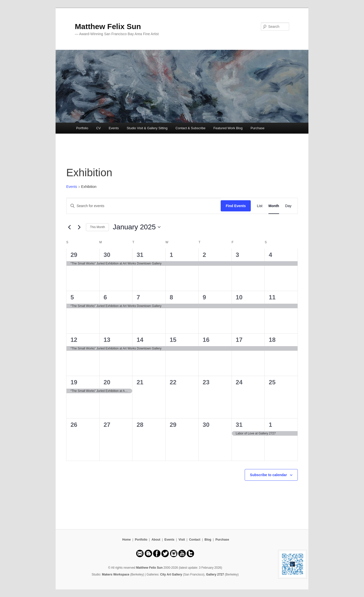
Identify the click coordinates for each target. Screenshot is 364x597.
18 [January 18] (272, 340)
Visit (182, 540)
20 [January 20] (107, 382)
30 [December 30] (107, 255)
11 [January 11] (272, 297)
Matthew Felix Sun (108, 26)
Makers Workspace (116, 574)
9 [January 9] (204, 297)
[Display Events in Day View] (288, 206)
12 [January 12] (74, 340)
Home (127, 540)
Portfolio (82, 128)
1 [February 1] (270, 425)
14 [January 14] (140, 340)
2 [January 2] (204, 255)
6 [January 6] (105, 297)
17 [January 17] (239, 340)
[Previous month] (69, 227)
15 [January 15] (173, 340)
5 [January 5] (72, 297)
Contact (195, 540)
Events (114, 128)
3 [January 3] (237, 255)
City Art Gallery (171, 574)
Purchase (257, 128)
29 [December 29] (74, 255)
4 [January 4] (270, 255)
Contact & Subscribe (190, 128)
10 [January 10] (239, 297)
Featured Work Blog (228, 128)
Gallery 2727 (215, 574)
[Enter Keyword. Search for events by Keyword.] (144, 206)
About (156, 540)
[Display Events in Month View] (274, 206)
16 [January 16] (206, 340)
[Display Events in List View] (260, 206)
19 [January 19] (74, 382)
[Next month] (79, 227)
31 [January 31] (239, 425)
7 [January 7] (138, 297)
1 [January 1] (171, 255)
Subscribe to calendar (268, 475)
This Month (97, 227)
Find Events (236, 206)
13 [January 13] (107, 340)
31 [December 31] (140, 255)
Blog (208, 540)
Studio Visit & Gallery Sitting (147, 128)
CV (98, 128)
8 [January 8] (171, 297)
